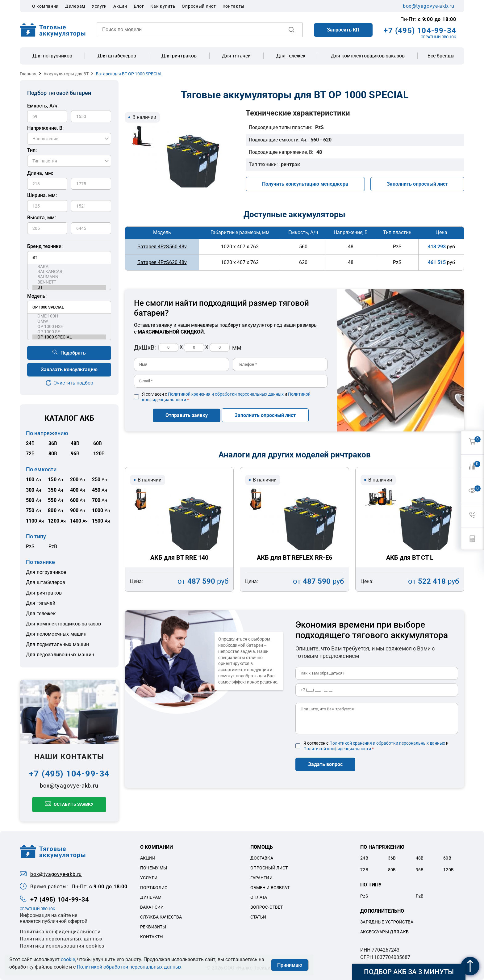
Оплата (259, 897)
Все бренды (441, 56)
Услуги (99, 6)
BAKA (69, 267)
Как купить (163, 6)
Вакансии (152, 907)
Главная (28, 74)
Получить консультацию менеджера (305, 184)
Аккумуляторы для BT (66, 74)
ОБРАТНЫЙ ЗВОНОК (438, 37)
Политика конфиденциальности (60, 932)
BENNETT (69, 282)
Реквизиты (153, 927)
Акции (120, 6)
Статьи (258, 917)
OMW (69, 321)
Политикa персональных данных (61, 939)
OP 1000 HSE (69, 327)
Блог (139, 6)
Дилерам (75, 6)
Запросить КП (343, 30)
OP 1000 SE (69, 332)
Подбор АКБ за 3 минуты (409, 972)
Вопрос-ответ (267, 907)
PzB (53, 547)
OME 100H (69, 316)
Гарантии (261, 878)
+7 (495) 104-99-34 (420, 31)
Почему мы (154, 868)
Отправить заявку (187, 415)
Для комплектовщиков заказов (368, 56)
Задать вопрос (325, 764)
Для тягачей (236, 56)
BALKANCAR (69, 272)
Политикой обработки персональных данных (129, 967)
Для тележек (291, 56)
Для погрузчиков (52, 56)
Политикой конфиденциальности (337, 749)
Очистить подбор (73, 383)
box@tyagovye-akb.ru (429, 6)
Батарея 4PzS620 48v (162, 262)
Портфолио (154, 888)
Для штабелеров (117, 56)
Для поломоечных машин (56, 634)
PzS (30, 547)
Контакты (234, 6)
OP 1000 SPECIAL (69, 337)
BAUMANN (69, 277)
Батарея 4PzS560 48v (162, 247)
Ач (33, 480)
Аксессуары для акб (384, 932)
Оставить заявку (74, 804)
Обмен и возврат (270, 888)
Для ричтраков (179, 56)
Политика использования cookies (62, 946)
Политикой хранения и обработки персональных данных (226, 394)
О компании (45, 6)
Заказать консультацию (69, 370)
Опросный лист (199, 6)
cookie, (68, 959)
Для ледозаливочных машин (60, 655)
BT (69, 287)
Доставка (262, 858)
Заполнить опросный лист (417, 184)
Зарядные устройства (387, 922)
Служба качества (161, 917)
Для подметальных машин (58, 644)
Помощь (262, 847)
